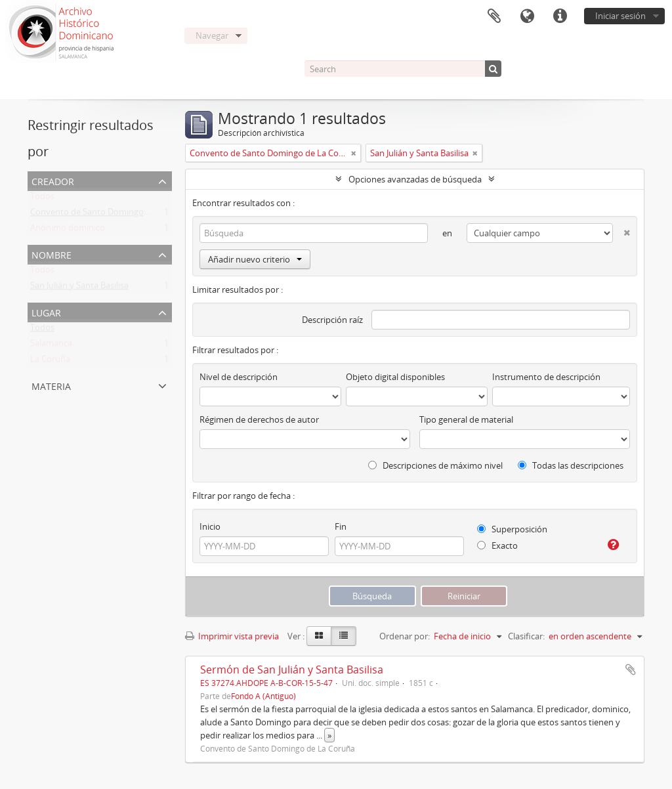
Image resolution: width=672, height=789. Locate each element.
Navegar (212, 35)
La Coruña (50, 362)
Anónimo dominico (68, 230)
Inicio (210, 526)
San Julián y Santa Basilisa (79, 288)
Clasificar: (526, 636)
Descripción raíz (332, 320)
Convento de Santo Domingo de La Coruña (114, 215)
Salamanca (51, 346)
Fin (341, 526)
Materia (51, 385)
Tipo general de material (466, 419)
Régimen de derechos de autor (259, 419)
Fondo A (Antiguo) (263, 696)
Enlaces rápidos (560, 16)
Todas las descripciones (571, 465)
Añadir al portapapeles (631, 670)
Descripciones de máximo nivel (435, 465)
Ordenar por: (405, 636)
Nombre (52, 254)
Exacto (497, 545)
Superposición (512, 529)
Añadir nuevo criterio (255, 259)
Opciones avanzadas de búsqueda (415, 179)
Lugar (46, 311)
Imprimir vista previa (232, 636)
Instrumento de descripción (546, 377)
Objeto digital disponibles (395, 377)
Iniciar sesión (620, 16)
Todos (42, 199)
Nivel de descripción (239, 377)
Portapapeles (494, 16)
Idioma (527, 16)
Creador (53, 180)
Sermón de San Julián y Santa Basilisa (292, 670)
